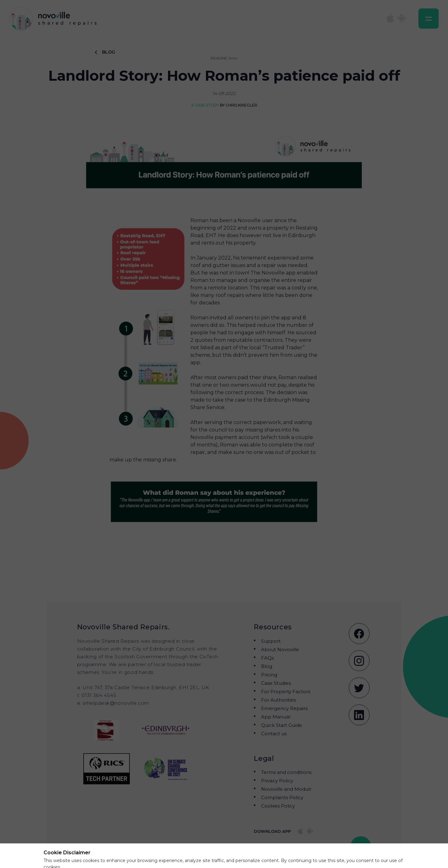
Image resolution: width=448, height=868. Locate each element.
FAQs (267, 658)
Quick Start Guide (282, 725)
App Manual (276, 717)
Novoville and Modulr (286, 789)
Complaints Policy (282, 797)
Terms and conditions (286, 772)
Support (271, 641)
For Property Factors (286, 692)
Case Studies (276, 683)
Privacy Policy (277, 781)
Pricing (269, 675)
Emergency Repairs (284, 708)
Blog (267, 666)
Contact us (274, 734)
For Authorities (278, 700)
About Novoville (280, 649)
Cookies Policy (278, 806)
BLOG (105, 52)
